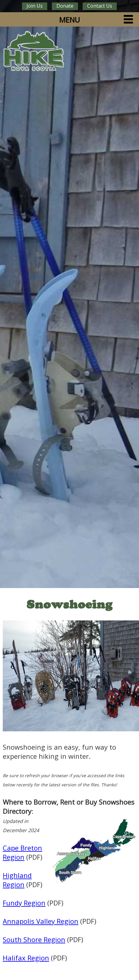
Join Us (35, 6)
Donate (65, 6)
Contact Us (100, 6)
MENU (69, 20)
